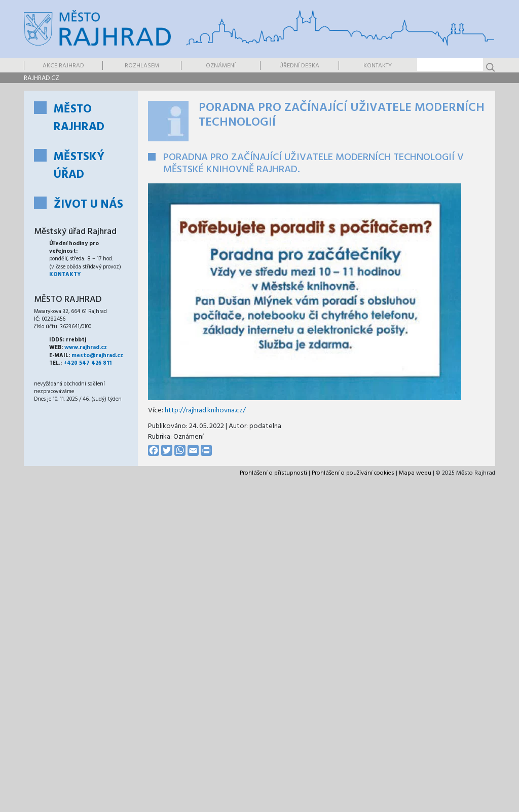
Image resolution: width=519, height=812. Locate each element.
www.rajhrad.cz (86, 347)
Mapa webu (415, 473)
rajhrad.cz (42, 78)
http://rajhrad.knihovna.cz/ (205, 411)
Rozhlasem (142, 66)
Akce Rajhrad (63, 66)
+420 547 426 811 (87, 363)
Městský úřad (79, 166)
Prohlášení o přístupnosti (273, 473)
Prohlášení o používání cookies (353, 473)
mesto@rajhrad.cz (97, 356)
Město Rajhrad (79, 119)
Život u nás (88, 205)
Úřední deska (299, 66)
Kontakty (378, 66)
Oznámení (221, 66)
